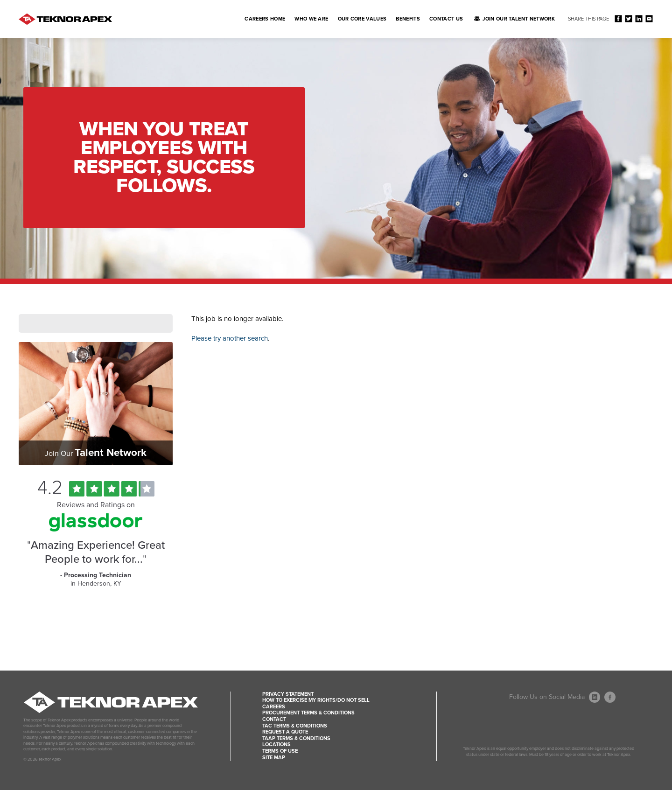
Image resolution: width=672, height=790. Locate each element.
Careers (274, 707)
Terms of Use (280, 751)
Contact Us (446, 19)
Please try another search (230, 338)
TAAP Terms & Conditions (296, 738)
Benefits (408, 19)
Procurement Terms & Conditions (308, 713)
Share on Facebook (618, 18)
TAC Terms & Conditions (295, 726)
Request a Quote (285, 732)
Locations (276, 745)
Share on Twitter (628, 18)
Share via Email (649, 18)
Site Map (274, 758)
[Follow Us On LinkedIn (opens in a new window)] (595, 697)
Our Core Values (362, 19)
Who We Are (311, 19)
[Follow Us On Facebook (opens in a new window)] (610, 697)
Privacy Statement (288, 694)
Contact (274, 719)
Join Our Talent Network (519, 19)
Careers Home (265, 19)
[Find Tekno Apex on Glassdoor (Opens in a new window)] (96, 529)
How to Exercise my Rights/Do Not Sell (316, 700)
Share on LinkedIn (639, 18)
